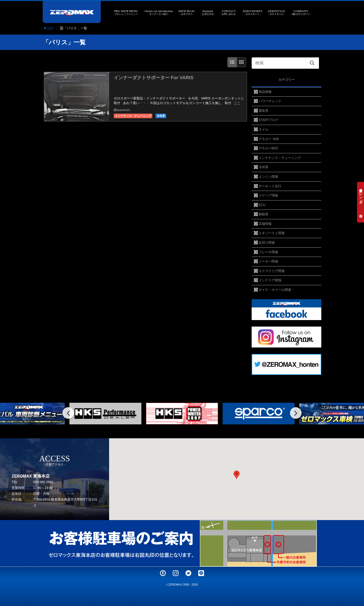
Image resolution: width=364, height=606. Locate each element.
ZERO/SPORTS (252, 12)
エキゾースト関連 (272, 233)
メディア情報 (268, 195)
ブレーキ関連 (268, 252)
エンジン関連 (268, 177)
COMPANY (301, 12)
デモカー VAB (269, 139)
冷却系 (161, 116)
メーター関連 (268, 261)
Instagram (176, 573)
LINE (201, 573)
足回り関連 (267, 242)
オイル (263, 129)
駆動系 (263, 214)
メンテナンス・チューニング (133, 116)
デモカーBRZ (268, 148)
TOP (48, 28)
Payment (208, 12)
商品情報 (265, 92)
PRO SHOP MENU (126, 12)
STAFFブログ (268, 120)
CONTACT (229, 12)
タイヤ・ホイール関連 (275, 290)
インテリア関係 (270, 280)
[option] (105, 414)
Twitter (188, 573)
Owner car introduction (159, 12)
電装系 (263, 111)
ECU (262, 205)
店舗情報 (265, 224)
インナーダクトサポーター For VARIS (154, 78)
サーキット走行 (270, 186)
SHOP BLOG (187, 12)
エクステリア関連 (272, 271)
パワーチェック (270, 101)
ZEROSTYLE (276, 12)
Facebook (163, 573)
